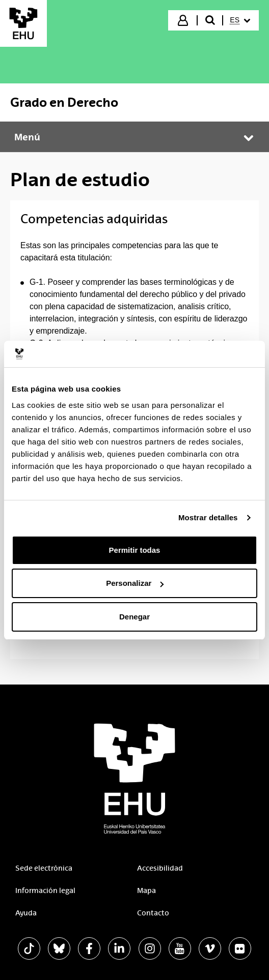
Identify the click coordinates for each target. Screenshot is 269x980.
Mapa (146, 890)
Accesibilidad (160, 868)
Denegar (134, 617)
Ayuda (26, 913)
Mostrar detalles (208, 517)
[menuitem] (240, 20)
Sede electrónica (44, 868)
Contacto (153, 913)
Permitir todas (135, 550)
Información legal (45, 890)
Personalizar (135, 583)
